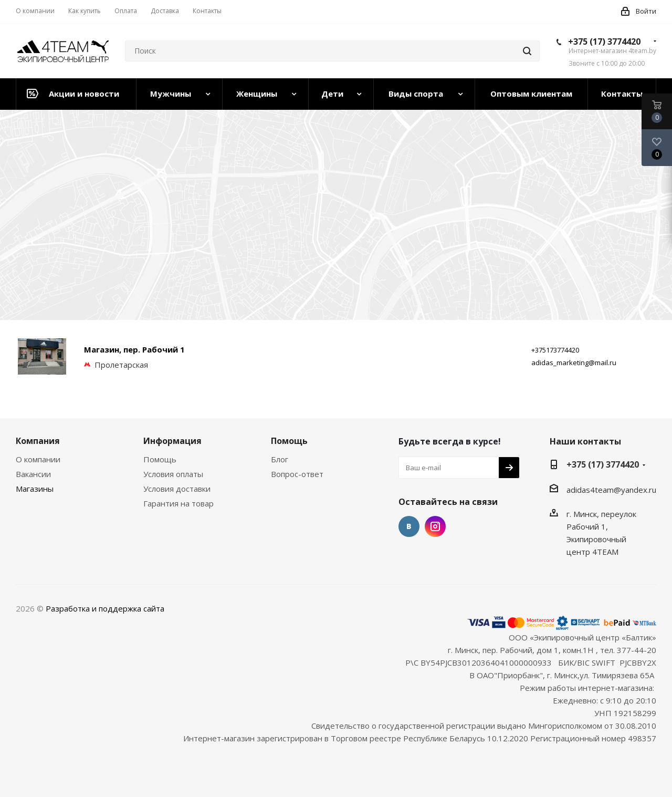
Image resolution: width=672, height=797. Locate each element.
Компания (38, 441)
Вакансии (33, 474)
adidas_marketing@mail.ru (574, 363)
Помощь (160, 459)
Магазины (35, 489)
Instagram (435, 526)
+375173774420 (555, 350)
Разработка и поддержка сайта (105, 608)
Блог (280, 459)
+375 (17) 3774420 (604, 42)
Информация (172, 441)
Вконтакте (409, 526)
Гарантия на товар (178, 503)
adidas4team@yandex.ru (611, 490)
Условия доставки (177, 489)
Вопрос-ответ (297, 474)
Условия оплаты (173, 474)
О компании (38, 459)
